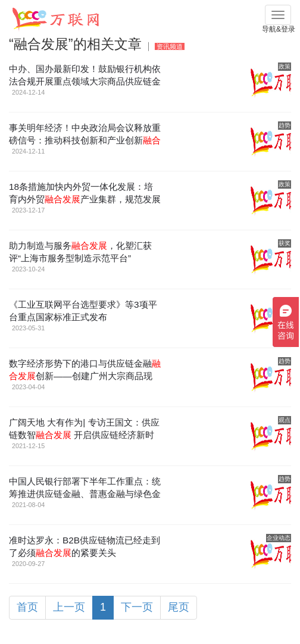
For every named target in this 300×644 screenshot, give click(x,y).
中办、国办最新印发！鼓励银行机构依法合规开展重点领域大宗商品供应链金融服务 (85, 81)
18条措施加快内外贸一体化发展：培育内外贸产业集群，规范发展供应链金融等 (85, 199)
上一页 (69, 607)
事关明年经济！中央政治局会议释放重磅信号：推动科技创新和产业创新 (85, 140)
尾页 (179, 607)
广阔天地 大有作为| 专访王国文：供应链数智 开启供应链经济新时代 (84, 435)
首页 (27, 607)
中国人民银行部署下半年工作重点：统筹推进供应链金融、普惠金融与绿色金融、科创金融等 (85, 494)
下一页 (137, 607)
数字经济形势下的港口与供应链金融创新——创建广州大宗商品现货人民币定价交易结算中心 (85, 376)
